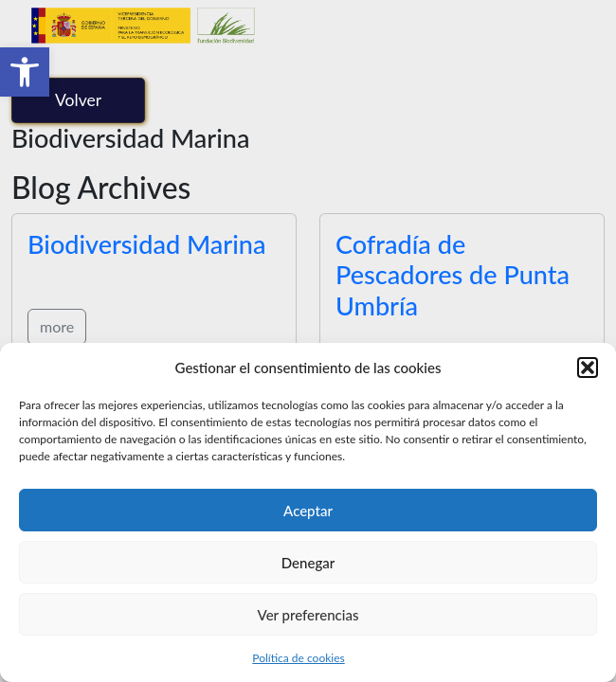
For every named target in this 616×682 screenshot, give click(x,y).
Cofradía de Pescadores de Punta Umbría (453, 275)
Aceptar (308, 511)
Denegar (308, 563)
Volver (78, 100)
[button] (25, 72)
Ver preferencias (308, 615)
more (57, 326)
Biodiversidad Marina (146, 244)
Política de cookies (298, 658)
